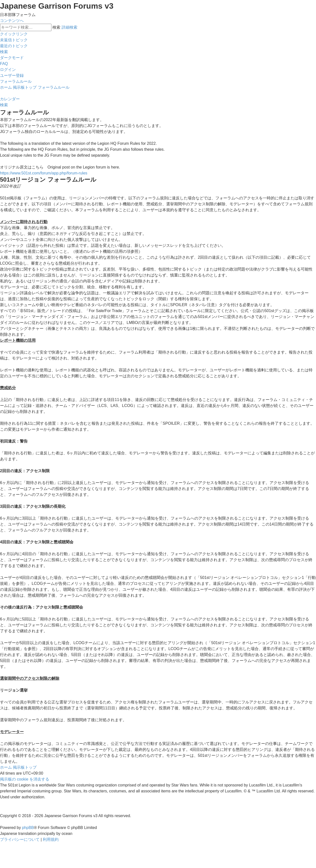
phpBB (28, 828)
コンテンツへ (12, 21)
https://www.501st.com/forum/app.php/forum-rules (44, 173)
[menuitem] (14, 40)
